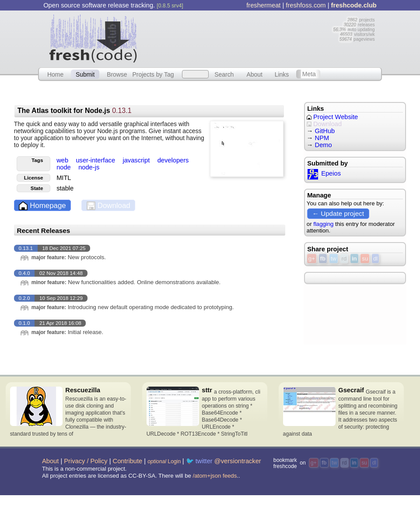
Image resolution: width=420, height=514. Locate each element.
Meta (309, 74)
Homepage (42, 206)
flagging (323, 224)
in (354, 259)
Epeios (324, 173)
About (255, 74)
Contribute (128, 461)
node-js (89, 167)
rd (344, 259)
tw (334, 259)
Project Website (332, 117)
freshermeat (263, 5)
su (365, 259)
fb (323, 259)
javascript (137, 160)
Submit (85, 74)
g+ (312, 259)
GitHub (325, 131)
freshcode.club (354, 5)
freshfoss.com (306, 5)
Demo (324, 145)
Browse (117, 74)
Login (164, 461)
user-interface (96, 160)
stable (65, 188)
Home (55, 74)
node (65, 167)
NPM (322, 138)
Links (282, 74)
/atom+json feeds (215, 476)
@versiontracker (238, 461)
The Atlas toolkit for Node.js (75, 111)
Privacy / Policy (86, 461)
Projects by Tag (153, 74)
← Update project (338, 213)
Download (108, 206)
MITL (64, 178)
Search (224, 74)
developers (173, 160)
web (63, 160)
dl (375, 259)
